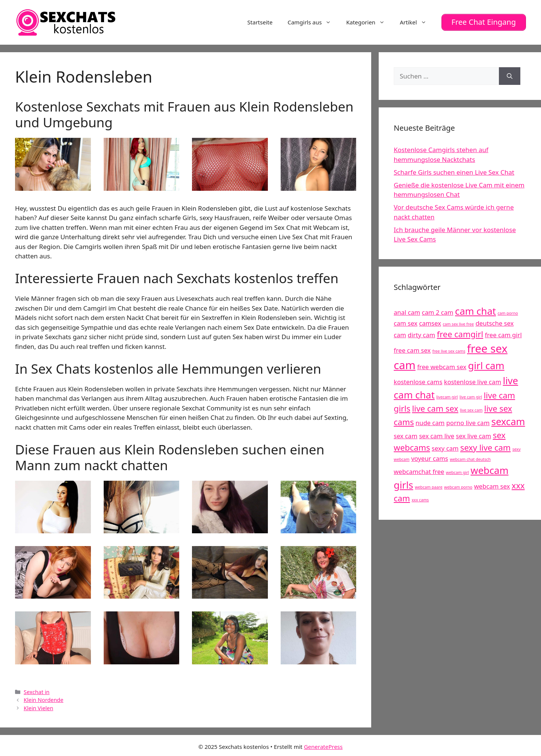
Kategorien (369, 22)
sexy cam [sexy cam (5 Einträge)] (445, 448)
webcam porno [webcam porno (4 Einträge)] (458, 487)
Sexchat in (37, 692)
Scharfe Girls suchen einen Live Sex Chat (454, 172)
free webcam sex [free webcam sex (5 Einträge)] (442, 366)
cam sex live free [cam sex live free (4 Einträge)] (458, 324)
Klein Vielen (39, 708)
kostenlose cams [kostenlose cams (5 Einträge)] (418, 381)
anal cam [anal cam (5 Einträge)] (407, 312)
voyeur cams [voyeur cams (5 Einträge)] (429, 458)
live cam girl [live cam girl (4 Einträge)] (471, 397)
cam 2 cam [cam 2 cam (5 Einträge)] (438, 312)
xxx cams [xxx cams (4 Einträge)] (420, 499)
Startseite (260, 22)
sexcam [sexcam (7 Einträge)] (508, 422)
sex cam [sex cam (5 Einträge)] (406, 435)
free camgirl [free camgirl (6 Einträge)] (460, 334)
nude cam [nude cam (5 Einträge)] (430, 423)
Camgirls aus (313, 22)
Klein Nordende (44, 700)
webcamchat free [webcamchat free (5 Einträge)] (419, 472)
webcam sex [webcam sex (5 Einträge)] (492, 486)
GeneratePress (323, 746)
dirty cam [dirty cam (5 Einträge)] (421, 334)
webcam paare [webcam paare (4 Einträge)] (428, 487)
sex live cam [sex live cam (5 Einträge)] (474, 435)
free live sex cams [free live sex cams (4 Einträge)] (449, 351)
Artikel (417, 22)
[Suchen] (510, 76)
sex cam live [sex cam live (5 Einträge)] (437, 435)
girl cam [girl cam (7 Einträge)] (486, 365)
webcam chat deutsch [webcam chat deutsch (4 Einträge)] (470, 459)
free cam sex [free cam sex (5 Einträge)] (412, 350)
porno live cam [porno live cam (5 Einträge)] (468, 423)
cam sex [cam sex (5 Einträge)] (406, 323)
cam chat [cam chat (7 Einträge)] (475, 311)
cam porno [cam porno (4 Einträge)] (508, 313)
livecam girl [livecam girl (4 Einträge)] (447, 397)
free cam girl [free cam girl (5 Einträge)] (503, 334)
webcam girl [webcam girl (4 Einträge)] (457, 472)
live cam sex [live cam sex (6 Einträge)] (435, 408)
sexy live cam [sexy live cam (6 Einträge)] (485, 447)
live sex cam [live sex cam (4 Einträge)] (471, 410)
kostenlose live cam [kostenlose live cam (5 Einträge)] (473, 381)
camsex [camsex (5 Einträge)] (430, 323)
